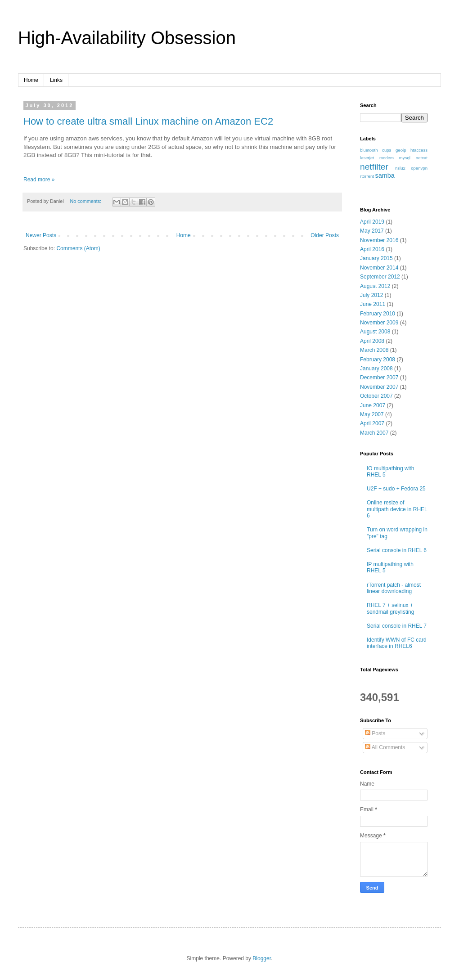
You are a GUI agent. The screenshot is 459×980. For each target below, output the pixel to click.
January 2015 (376, 258)
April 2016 (372, 249)
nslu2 (400, 168)
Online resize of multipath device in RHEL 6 (397, 509)
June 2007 (373, 405)
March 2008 (374, 350)
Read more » (39, 180)
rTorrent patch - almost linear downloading (394, 588)
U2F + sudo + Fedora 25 (396, 489)
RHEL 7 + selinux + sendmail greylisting (390, 608)
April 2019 (372, 222)
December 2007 (379, 378)
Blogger (262, 958)
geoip (401, 150)
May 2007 (372, 414)
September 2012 (380, 277)
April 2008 (372, 341)
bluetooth (369, 150)
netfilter (374, 167)
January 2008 (376, 369)
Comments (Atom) (78, 248)
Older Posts (325, 235)
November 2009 (379, 323)
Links (56, 80)
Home (31, 80)
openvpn (419, 168)
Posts (375, 733)
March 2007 (374, 433)
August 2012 (375, 286)
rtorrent (367, 176)
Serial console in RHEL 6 (397, 550)
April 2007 (372, 423)
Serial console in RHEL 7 (397, 626)
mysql (405, 158)
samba (385, 175)
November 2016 (379, 240)
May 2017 (372, 231)
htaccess (419, 150)
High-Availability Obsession (127, 38)
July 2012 (371, 295)
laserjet (367, 158)
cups (387, 150)
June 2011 (373, 304)
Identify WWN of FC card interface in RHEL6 (397, 643)
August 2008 (375, 332)
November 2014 (379, 268)
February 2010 (378, 314)
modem (387, 158)
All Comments (385, 747)
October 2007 (376, 396)
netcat (422, 158)
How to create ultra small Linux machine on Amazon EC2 (148, 121)
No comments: (86, 201)
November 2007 (379, 387)
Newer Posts (41, 235)
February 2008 (378, 360)
